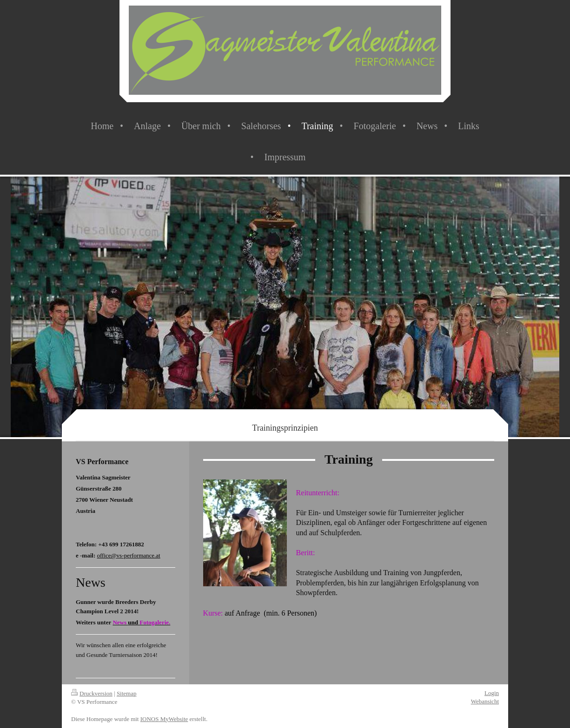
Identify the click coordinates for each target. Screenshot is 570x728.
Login (492, 693)
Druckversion (92, 693)
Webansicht (485, 701)
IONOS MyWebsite (164, 719)
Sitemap (127, 693)
